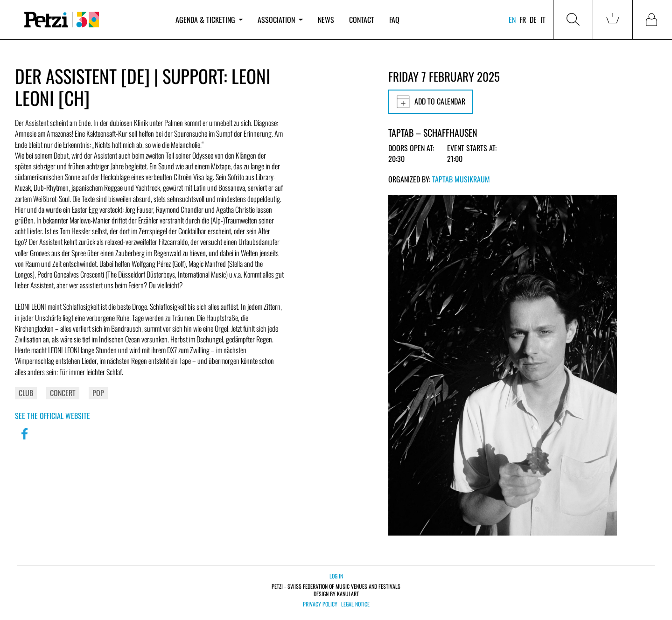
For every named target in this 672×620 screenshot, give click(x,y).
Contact (362, 20)
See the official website (52, 416)
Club (26, 393)
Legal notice (355, 604)
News (326, 20)
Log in (336, 576)
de (533, 20)
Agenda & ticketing (209, 20)
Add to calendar (430, 102)
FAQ (394, 20)
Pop (98, 393)
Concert (63, 393)
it (543, 20)
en (512, 20)
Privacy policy (320, 604)
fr (523, 20)
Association (280, 20)
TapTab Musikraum (461, 179)
